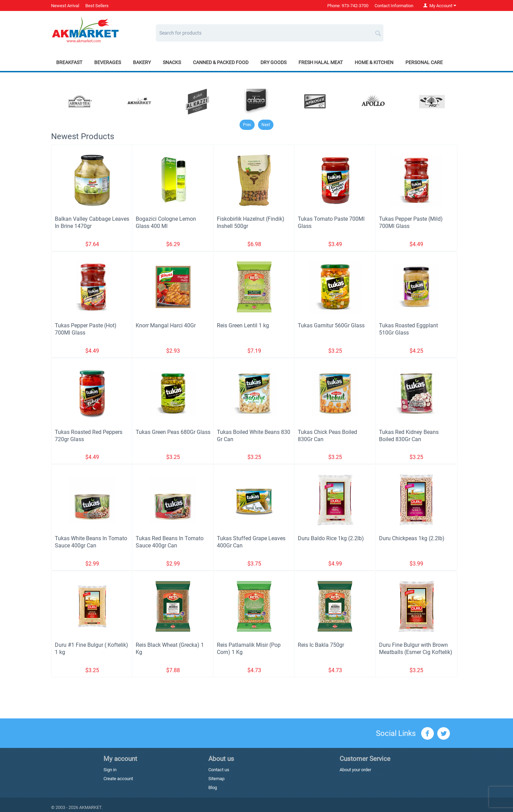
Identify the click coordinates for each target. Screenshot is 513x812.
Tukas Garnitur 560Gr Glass (331, 325)
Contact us (219, 770)
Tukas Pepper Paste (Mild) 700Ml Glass (411, 222)
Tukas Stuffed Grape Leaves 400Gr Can (251, 542)
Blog (213, 787)
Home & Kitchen (374, 62)
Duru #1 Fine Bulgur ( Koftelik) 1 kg (91, 649)
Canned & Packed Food (221, 62)
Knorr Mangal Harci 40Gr (166, 325)
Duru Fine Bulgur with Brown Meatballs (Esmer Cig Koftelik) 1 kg (416, 652)
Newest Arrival (65, 6)
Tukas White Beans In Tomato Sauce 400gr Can (91, 542)
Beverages (108, 62)
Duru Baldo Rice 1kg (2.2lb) (331, 538)
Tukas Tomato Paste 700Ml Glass (331, 222)
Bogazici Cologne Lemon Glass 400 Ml (166, 222)
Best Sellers (97, 6)
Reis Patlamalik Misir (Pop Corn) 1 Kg (249, 649)
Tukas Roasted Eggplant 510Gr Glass (408, 329)
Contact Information (394, 6)
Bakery (142, 62)
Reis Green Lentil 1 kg (243, 325)
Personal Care (424, 62)
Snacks (172, 62)
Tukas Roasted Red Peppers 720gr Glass (89, 436)
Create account (118, 779)
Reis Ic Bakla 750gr (321, 645)
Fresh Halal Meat (321, 62)
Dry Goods (273, 62)
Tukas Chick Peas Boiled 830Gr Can (327, 436)
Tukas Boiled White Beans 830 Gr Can (254, 436)
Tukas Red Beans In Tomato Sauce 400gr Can (170, 542)
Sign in (110, 770)
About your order (355, 770)
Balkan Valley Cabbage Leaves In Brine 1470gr (92, 222)
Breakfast (69, 62)
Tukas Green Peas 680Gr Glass (173, 432)
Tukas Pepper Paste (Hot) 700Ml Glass (86, 329)
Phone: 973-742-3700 (348, 6)
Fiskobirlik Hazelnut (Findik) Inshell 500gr (251, 222)
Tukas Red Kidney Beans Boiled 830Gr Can (409, 436)
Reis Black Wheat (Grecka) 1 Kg (170, 649)
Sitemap (216, 779)
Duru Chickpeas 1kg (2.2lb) (412, 538)
